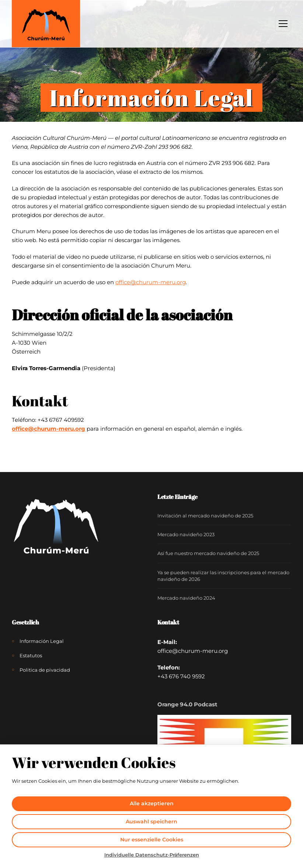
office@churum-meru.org (48, 429)
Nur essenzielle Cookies (152, 840)
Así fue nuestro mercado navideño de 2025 (208, 553)
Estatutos (31, 655)
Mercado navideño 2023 (186, 534)
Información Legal (42, 641)
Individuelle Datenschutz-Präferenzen (152, 855)
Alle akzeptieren (152, 803)
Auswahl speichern (151, 821)
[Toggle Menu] (283, 24)
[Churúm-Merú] (46, 23)
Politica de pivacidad (45, 670)
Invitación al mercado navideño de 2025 (205, 516)
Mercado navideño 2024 (186, 598)
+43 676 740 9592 (181, 676)
